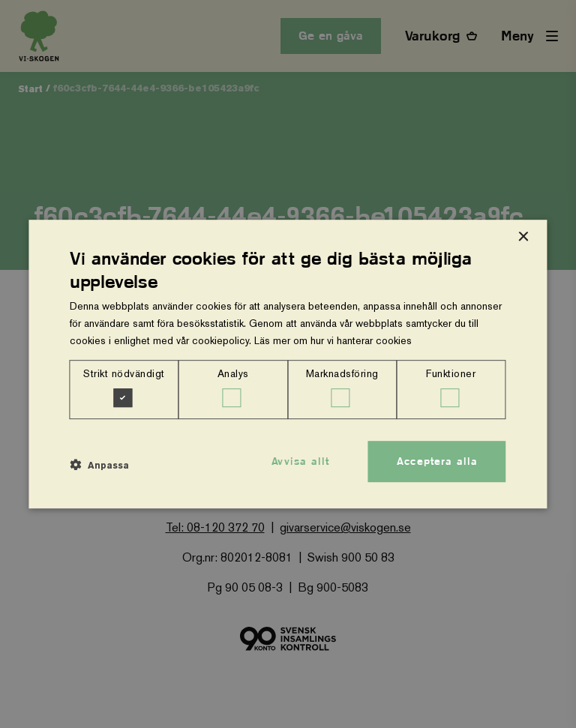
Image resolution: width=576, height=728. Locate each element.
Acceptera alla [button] (437, 461)
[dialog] (288, 364)
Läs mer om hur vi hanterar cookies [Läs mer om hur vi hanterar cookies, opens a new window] (333, 340)
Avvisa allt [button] (300, 461)
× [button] (523, 237)
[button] (99, 466)
